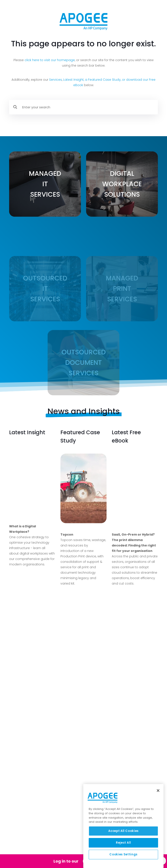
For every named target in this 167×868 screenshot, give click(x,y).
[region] (123, 826)
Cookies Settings (123, 854)
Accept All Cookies (123, 831)
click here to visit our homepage (50, 60)
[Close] (158, 791)
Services (56, 80)
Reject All (124, 843)
